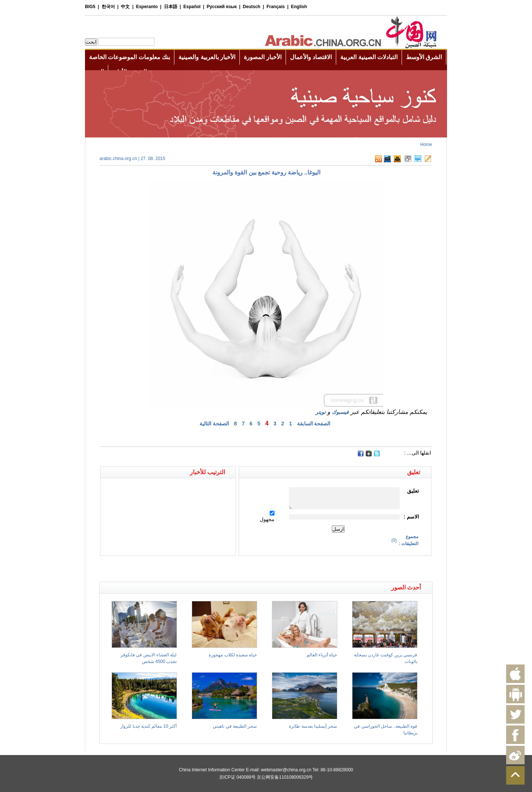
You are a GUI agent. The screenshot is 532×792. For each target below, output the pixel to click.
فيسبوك (340, 412)
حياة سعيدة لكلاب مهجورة (233, 655)
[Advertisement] (183, 569)
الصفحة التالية (214, 424)
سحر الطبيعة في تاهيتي (235, 726)
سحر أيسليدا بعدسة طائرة (313, 726)
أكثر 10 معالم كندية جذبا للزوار (148, 726)
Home (426, 145)
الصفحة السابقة (314, 424)
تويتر (320, 412)
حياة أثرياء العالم (322, 655)
